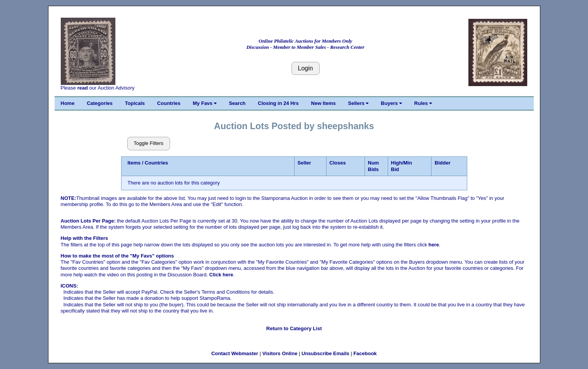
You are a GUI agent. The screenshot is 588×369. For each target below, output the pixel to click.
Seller (304, 163)
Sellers (358, 103)
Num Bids (374, 166)
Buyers (391, 103)
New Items (323, 103)
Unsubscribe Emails (325, 353)
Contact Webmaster (235, 353)
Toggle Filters (149, 143)
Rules (423, 103)
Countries (169, 103)
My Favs (205, 103)
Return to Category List (294, 328)
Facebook (365, 353)
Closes (338, 163)
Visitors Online (280, 353)
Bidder (442, 163)
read (82, 88)
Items (134, 163)
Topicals (135, 103)
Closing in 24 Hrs (278, 103)
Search (237, 103)
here (434, 245)
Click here (221, 275)
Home (68, 103)
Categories (100, 103)
